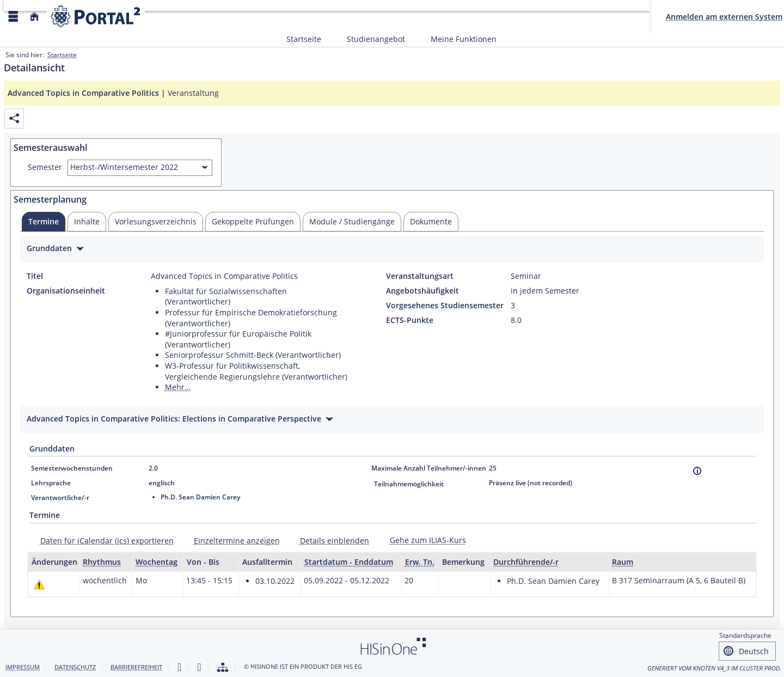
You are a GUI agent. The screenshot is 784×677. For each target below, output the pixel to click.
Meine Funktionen (458, 39)
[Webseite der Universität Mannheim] (96, 16)
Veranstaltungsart (420, 276)
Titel (35, 276)
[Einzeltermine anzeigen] (233, 541)
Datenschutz (75, 667)
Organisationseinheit (66, 291)
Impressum (23, 667)
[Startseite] (34, 17)
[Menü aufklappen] (13, 17)
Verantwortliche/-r (60, 498)
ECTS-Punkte (410, 320)
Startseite (304, 39)
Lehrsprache (51, 483)
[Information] (697, 471)
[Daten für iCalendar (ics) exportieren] (103, 541)
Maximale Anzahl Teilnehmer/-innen (429, 468)
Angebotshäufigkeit (422, 291)
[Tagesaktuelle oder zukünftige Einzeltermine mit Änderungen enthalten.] (39, 585)
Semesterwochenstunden (72, 468)
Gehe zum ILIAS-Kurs (428, 540)
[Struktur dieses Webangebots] (223, 668)
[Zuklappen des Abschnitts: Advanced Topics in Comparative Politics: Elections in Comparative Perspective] (392, 420)
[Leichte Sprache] (179, 668)
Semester (45, 167)
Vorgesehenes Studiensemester (445, 306)
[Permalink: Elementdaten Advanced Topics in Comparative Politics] (14, 118)
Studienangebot (370, 39)
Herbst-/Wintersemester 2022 (124, 167)
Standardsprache (745, 635)
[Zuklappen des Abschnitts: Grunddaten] (392, 250)
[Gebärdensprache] (199, 668)
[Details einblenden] (331, 541)
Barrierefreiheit (136, 667)
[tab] (44, 222)
